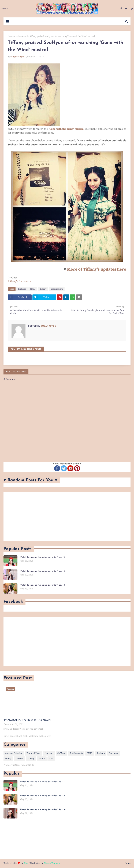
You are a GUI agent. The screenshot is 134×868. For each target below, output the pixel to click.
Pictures (22, 289)
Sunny (8, 759)
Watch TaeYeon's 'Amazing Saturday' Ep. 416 (42, 571)
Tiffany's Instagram (19, 281)
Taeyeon (19, 759)
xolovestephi (22, 36)
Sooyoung (114, 753)
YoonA (42, 759)
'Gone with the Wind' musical (67, 129)
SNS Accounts (76, 753)
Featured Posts (33, 753)
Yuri (51, 759)
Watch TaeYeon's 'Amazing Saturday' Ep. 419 (42, 810)
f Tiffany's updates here (103, 269)
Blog (26, 863)
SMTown (61, 753)
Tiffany (43, 289)
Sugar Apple (18, 57)
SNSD (33, 289)
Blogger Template (52, 863)
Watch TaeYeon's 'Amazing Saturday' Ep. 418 (42, 585)
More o (74, 269)
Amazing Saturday (14, 753)
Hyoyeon (49, 753)
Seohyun (101, 753)
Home (11, 36)
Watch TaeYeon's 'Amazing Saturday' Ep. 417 (42, 557)
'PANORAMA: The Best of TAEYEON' (27, 720)
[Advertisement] (67, 517)
